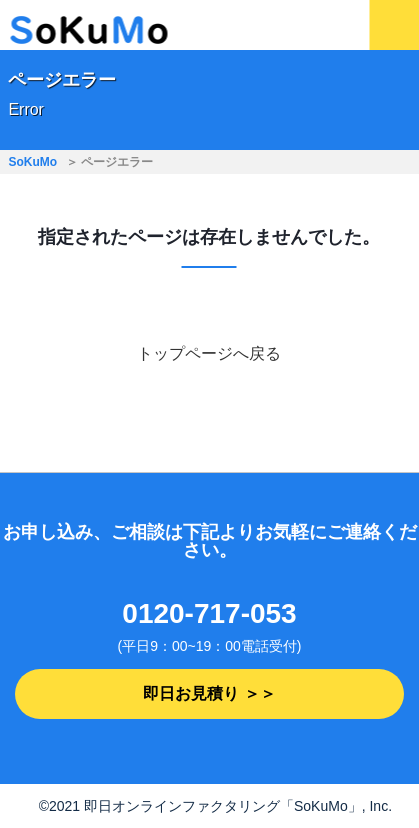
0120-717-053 (209, 613)
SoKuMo (32, 162)
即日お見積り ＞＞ (209, 693)
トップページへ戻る (209, 353)
